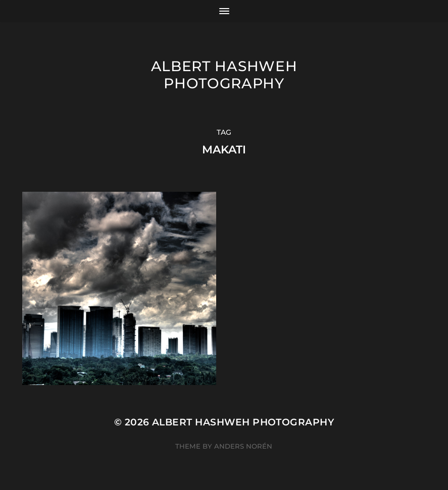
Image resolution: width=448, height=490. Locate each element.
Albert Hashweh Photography (224, 75)
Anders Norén (243, 446)
